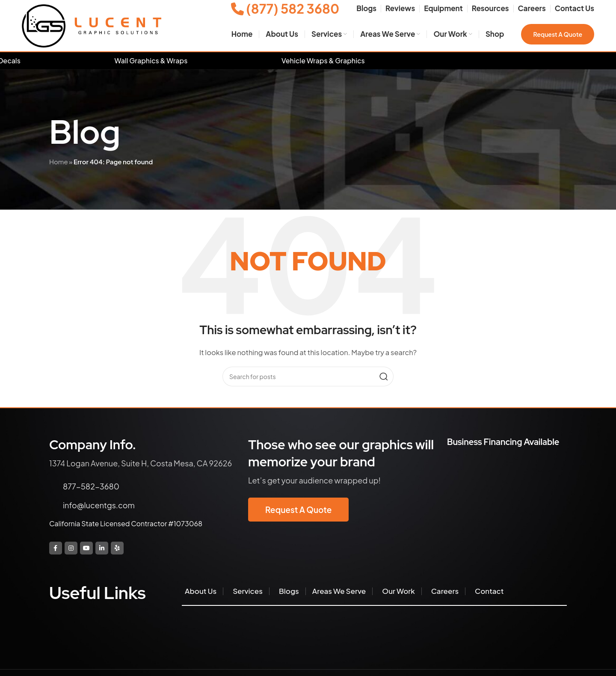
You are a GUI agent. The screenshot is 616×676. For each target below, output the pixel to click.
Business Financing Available (503, 442)
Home (59, 162)
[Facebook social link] (56, 548)
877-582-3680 (91, 486)
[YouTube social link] (86, 548)
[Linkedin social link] (102, 548)
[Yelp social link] (117, 548)
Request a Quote (558, 34)
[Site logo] (92, 25)
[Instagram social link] (71, 548)
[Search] (308, 377)
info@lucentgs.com (99, 505)
